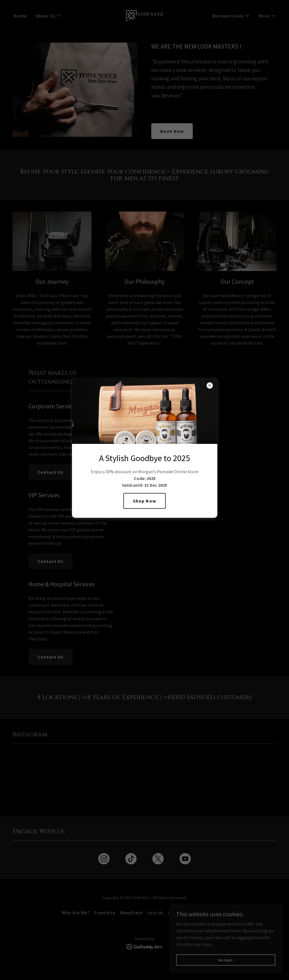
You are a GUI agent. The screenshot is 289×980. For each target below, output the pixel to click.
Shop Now (144, 501)
